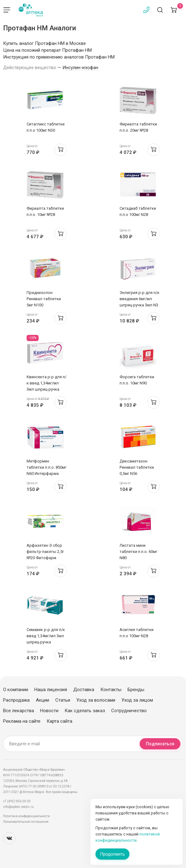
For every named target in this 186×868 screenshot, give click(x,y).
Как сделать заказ (85, 711)
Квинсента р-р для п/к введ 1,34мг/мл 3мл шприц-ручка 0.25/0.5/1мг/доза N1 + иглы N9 (47, 389)
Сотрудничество (129, 711)
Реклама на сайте (22, 721)
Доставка (84, 690)
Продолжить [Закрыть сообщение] (112, 854)
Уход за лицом (137, 700)
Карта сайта (59, 721)
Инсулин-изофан (80, 68)
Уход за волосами (96, 700)
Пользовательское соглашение (26, 822)
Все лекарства (19, 711)
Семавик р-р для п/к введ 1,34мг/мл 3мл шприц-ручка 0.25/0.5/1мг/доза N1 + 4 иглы (46, 642)
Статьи (63, 700)
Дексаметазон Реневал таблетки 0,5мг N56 (137, 467)
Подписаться (160, 744)
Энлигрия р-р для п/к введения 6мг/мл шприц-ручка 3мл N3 (139, 299)
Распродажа (16, 700)
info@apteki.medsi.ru (18, 807)
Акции (42, 700)
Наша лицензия (51, 690)
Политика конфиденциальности (26, 816)
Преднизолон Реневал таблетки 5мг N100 (44, 299)
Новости (49, 711)
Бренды (136, 690)
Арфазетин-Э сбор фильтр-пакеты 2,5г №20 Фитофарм (45, 552)
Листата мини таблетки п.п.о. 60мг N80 (138, 552)
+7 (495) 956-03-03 (17, 801)
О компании (16, 690)
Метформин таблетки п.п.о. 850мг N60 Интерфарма (47, 467)
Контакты (111, 690)
